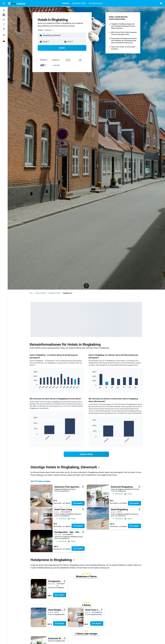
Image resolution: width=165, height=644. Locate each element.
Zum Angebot (78, 503)
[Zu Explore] (4, 29)
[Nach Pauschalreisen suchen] (4, 24)
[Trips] (4, 35)
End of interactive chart (32, 387)
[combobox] (46, 30)
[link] (86, 454)
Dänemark (38, 293)
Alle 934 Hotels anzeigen (40, 481)
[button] (4, 3)
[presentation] (99, 467)
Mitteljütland (52, 293)
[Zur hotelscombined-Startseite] (17, 3)
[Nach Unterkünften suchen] (4, 15)
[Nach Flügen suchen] (4, 10)
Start (31, 293)
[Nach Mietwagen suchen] (4, 20)
